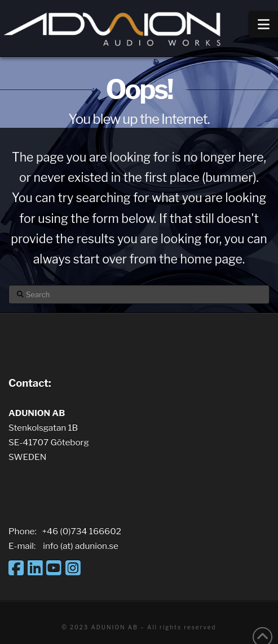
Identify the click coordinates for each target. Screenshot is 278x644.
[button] (264, 24)
